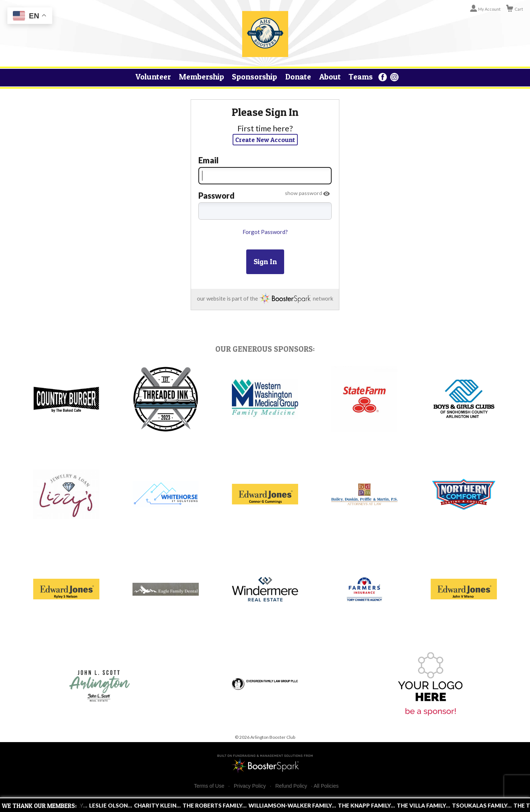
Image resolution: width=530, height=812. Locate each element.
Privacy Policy (250, 786)
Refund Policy (291, 786)
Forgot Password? (265, 232)
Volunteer (153, 77)
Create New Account (265, 140)
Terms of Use (209, 786)
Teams (361, 77)
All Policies (326, 786)
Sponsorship (255, 77)
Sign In (265, 262)
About (330, 77)
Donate (298, 77)
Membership (202, 77)
